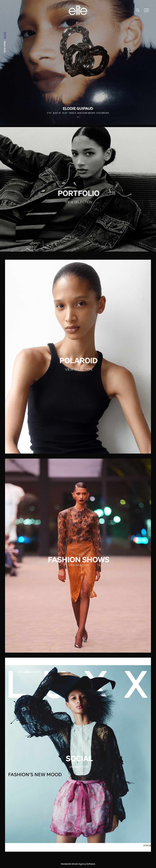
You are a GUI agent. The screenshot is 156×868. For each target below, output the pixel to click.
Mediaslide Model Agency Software (78, 864)
